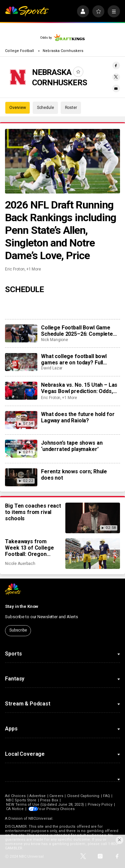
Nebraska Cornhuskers (63, 51)
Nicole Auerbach (20, 564)
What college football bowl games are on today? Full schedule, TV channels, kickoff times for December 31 (79, 359)
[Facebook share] (116, 65)
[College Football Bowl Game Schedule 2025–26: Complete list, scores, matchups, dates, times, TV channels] (21, 333)
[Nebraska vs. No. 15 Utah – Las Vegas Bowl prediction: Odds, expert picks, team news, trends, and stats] (21, 391)
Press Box (49, 800)
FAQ (106, 796)
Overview (18, 108)
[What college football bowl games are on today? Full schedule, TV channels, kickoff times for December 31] (21, 362)
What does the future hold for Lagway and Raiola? (78, 417)
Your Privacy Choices (58, 809)
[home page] (27, 11)
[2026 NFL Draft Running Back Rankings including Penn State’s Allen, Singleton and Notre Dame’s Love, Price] (62, 161)
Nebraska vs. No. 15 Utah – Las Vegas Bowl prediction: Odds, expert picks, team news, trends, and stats (79, 388)
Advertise (38, 796)
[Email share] (116, 88)
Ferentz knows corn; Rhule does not (74, 475)
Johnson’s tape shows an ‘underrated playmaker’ (72, 446)
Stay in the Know (22, 606)
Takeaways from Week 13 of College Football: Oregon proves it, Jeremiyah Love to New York (30, 548)
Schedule (45, 108)
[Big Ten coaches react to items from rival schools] (92, 518)
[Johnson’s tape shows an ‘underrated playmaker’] (21, 449)
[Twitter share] (116, 77)
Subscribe (18, 630)
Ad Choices (15, 796)
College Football (20, 51)
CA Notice (15, 809)
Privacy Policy (100, 805)
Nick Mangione (54, 340)
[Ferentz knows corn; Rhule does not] (21, 477)
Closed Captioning (83, 796)
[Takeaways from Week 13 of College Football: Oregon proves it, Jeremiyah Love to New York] (92, 554)
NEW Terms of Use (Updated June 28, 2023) (45, 805)
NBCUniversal (40, 819)
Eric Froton (15, 269)
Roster (71, 108)
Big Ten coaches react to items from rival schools (33, 512)
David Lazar (52, 368)
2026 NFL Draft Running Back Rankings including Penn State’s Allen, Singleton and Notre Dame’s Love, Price (60, 230)
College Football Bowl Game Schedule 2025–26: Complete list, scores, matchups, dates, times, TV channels (77, 331)
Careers (56, 796)
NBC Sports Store (21, 800)
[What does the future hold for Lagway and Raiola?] (21, 420)
